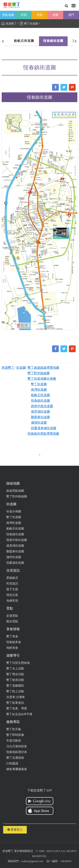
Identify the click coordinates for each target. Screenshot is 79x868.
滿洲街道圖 (39, 423)
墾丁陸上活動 (15, 691)
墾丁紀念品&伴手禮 (19, 714)
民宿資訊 (12, 584)
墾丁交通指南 (15, 758)
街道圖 (21, 368)
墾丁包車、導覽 (17, 709)
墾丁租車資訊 (15, 703)
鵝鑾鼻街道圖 (40, 417)
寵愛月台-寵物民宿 (59, 238)
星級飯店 (12, 578)
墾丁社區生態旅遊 (18, 663)
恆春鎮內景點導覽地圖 (43, 434)
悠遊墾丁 (8, 368)
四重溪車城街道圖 (44, 428)
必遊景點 (12, 616)
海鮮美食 (12, 648)
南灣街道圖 (39, 390)
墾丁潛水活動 (15, 674)
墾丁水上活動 (15, 669)
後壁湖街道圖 (40, 412)
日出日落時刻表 (17, 746)
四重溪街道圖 (15, 563)
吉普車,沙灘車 (16, 697)
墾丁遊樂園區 (15, 686)
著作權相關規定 (24, 851)
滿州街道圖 (14, 557)
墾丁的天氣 (14, 729)
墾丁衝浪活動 (15, 680)
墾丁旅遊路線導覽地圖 (43, 368)
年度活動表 (14, 741)
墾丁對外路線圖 (39, 373)
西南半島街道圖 (42, 406)
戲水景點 (12, 621)
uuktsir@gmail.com (32, 861)
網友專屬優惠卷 (17, 769)
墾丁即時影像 (15, 735)
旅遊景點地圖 (15, 491)
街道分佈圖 (14, 511)
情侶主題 (12, 595)
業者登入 (15, 830)
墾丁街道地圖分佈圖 (42, 379)
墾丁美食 (12, 636)
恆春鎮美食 (14, 642)
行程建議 (12, 763)
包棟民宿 (12, 601)
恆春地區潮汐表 (17, 752)
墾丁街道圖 (39, 384)
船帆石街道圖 (40, 395)
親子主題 (12, 589)
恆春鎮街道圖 (39, 41)
